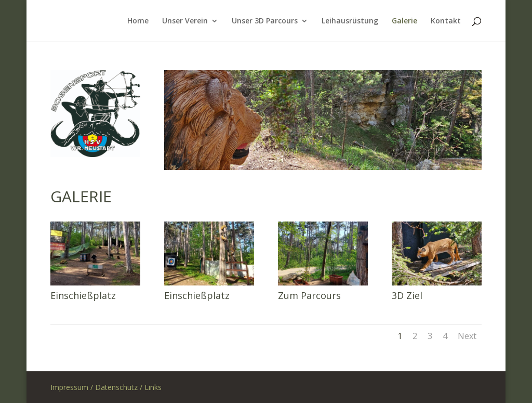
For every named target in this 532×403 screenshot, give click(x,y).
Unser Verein (185, 21)
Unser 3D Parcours (265, 21)
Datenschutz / (120, 387)
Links (153, 387)
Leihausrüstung (350, 21)
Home (138, 21)
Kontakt (446, 21)
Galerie (404, 21)
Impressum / (73, 387)
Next (467, 336)
